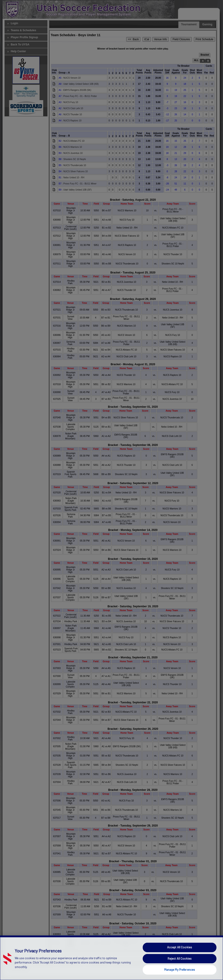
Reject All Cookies (180, 966)
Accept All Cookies (180, 954)
